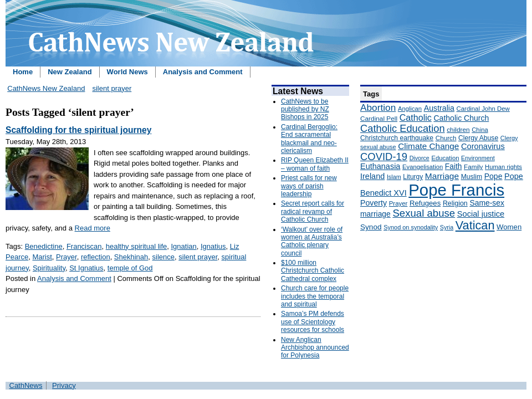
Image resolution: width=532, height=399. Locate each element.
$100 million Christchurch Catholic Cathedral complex (313, 271)
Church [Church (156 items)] (446, 138)
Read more (93, 228)
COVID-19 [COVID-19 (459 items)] (384, 157)
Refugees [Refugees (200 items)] (425, 203)
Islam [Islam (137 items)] (394, 177)
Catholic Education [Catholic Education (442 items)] (403, 128)
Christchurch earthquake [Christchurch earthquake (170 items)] (397, 138)
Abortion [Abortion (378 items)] (378, 108)
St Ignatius (86, 268)
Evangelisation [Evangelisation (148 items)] (423, 167)
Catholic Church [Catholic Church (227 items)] (461, 118)
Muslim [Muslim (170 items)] (472, 177)
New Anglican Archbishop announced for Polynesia (315, 348)
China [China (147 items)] (480, 130)
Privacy (64, 385)
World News (127, 72)
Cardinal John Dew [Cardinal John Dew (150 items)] (483, 109)
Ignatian (183, 246)
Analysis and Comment (203, 72)
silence (163, 257)
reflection (96, 257)
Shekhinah (131, 257)
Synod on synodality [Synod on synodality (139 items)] (411, 227)
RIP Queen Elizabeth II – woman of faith (315, 164)
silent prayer (112, 88)
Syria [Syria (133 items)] (447, 227)
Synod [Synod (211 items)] (371, 227)
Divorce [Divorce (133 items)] (420, 158)
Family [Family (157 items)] (473, 167)
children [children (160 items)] (458, 130)
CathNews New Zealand (46, 88)
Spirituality (49, 268)
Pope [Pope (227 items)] (493, 176)
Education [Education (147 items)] (445, 158)
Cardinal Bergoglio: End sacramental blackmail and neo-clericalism (309, 139)
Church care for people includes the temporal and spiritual (315, 296)
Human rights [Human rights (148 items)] (503, 167)
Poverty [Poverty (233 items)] (374, 203)
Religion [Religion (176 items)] (455, 203)
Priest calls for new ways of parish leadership (309, 186)
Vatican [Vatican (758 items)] (475, 225)
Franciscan (84, 246)
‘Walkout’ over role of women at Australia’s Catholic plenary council (312, 241)
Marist (42, 257)
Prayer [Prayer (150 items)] (398, 203)
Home (23, 72)
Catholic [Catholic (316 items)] (416, 117)
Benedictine (44, 246)
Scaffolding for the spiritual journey (78, 130)
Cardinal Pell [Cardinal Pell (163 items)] (379, 119)
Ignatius (213, 246)
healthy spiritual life (137, 246)
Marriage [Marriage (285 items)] (442, 176)
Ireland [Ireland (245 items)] (372, 176)
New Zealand (70, 72)
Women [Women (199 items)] (509, 227)
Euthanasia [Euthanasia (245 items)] (380, 166)
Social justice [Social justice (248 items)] (481, 214)
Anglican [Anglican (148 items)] (410, 109)
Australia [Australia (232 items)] (439, 108)
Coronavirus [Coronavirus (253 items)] (483, 146)
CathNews (26, 385)
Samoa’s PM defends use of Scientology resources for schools (313, 322)
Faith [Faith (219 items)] (454, 167)
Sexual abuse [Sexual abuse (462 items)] (424, 213)
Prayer (66, 257)
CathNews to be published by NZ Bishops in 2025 (305, 109)
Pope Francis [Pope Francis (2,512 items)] (456, 190)
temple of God (130, 268)
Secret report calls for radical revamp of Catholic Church (313, 211)
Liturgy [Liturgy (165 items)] (413, 177)
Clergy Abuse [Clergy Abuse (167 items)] (478, 138)
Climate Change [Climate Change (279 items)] (428, 146)
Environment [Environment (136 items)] (478, 158)
